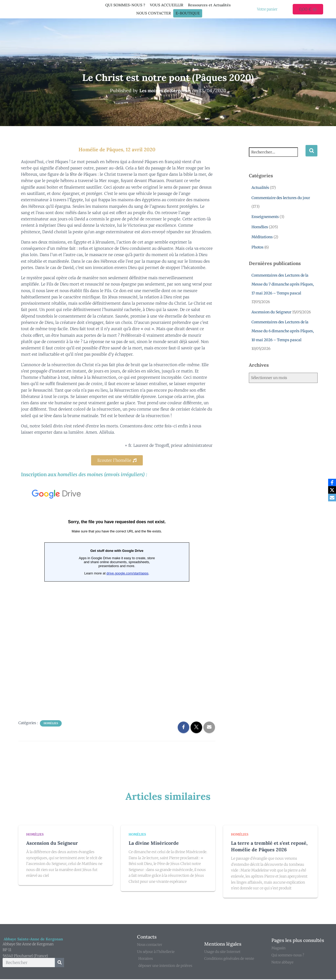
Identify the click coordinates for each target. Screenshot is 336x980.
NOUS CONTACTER (154, 13)
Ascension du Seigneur (271, 312)
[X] (331, 490)
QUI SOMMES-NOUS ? (125, 5)
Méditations (262, 237)
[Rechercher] (59, 963)
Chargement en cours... (117, 598)
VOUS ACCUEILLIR (167, 5)
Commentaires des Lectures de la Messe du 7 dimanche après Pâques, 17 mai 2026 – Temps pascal (283, 284)
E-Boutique (188, 13)
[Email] (331, 498)
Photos (258, 247)
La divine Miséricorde (154, 843)
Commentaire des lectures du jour (281, 198)
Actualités (260, 188)
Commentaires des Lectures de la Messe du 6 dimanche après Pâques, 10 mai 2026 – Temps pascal (283, 331)
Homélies (51, 723)
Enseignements (265, 217)
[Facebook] (331, 482)
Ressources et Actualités (209, 5)
